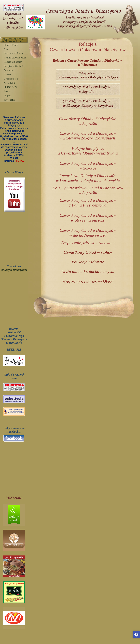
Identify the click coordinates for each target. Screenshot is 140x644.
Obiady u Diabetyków (14, 270)
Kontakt (8, 91)
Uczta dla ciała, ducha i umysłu (88, 272)
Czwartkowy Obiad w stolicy (88, 252)
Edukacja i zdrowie (88, 262)
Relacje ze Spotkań (13, 62)
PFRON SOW (11, 87)
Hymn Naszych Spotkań (15, 58)
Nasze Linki (10, 83)
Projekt (7, 96)
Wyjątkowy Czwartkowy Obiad (88, 281)
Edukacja (8, 70)
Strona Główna (11, 45)
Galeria (7, 74)
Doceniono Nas (11, 79)
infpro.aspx (9, 100)
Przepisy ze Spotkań (13, 66)
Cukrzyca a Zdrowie (14, 53)
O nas (7, 49)
